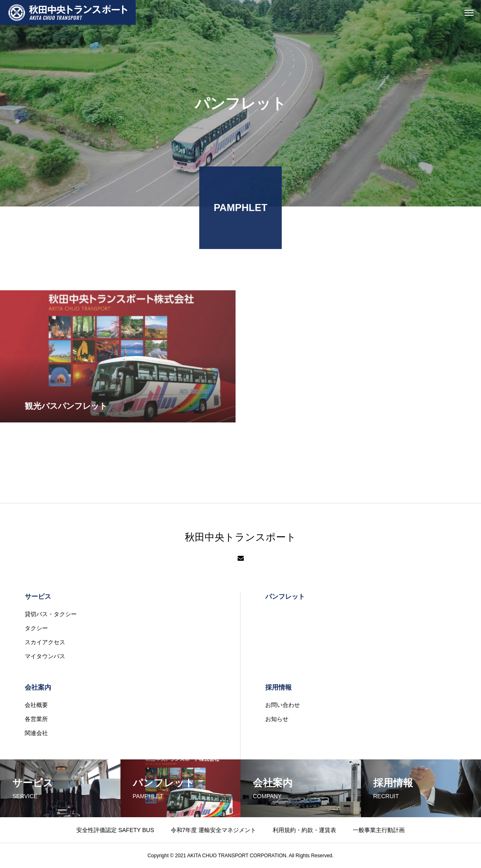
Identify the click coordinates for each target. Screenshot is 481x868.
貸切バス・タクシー (51, 614)
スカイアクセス (45, 642)
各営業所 (36, 719)
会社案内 (38, 687)
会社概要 (36, 705)
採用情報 (278, 687)
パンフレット (285, 596)
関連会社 (36, 733)
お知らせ (277, 719)
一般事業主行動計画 (379, 830)
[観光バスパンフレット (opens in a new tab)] (118, 371)
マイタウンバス (45, 656)
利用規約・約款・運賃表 (304, 830)
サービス (38, 596)
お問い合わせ (283, 705)
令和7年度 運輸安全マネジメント (214, 830)
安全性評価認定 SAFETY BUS (115, 830)
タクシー (36, 628)
